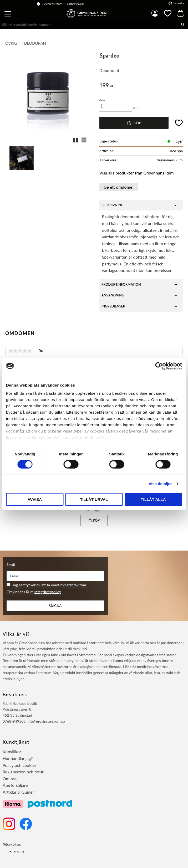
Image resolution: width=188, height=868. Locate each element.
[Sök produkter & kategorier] (89, 25)
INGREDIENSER (113, 306)
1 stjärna (11, 351)
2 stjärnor (15, 351)
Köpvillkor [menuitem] (12, 751)
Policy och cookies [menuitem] (20, 765)
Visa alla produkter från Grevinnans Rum (137, 173)
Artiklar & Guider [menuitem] (18, 792)
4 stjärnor (25, 351)
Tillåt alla (153, 499)
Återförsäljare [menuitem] (15, 785)
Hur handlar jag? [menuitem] (18, 758)
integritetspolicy (48, 592)
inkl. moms (15, 851)
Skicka (55, 606)
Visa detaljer (160, 484)
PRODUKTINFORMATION (121, 284)
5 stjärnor (29, 351)
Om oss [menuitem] (10, 779)
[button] (8, 15)
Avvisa (35, 499)
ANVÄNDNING (113, 295)
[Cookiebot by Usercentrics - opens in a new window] (159, 366)
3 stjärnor (20, 351)
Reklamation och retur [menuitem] (23, 772)
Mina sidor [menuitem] (155, 13)
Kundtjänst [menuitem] (16, 742)
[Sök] (183, 25)
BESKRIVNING (112, 205)
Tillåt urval (94, 499)
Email (11, 565)
